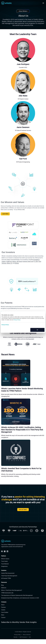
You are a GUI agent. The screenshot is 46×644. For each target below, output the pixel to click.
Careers (3, 617)
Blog (2, 592)
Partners (3, 614)
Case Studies (5, 620)
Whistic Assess (5, 566)
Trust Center (4, 569)
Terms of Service (27, 642)
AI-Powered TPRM (6, 586)
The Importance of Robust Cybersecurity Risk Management (17, 603)
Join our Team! (23, 510)
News (3, 622)
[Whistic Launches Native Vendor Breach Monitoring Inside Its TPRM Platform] (23, 373)
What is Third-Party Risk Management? (12, 597)
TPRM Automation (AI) (7, 600)
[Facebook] (2, 559)
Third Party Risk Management (9, 583)
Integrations (4, 574)
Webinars (4, 595)
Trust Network (5, 571)
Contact (3, 625)
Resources (4, 590)
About (3, 612)
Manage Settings (5, 325)
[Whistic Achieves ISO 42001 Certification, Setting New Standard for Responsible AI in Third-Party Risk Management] (23, 412)
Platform (4, 563)
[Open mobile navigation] (43, 3)
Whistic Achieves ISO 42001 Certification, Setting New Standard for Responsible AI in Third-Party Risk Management (22, 430)
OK (37, 330)
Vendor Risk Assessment (8, 580)
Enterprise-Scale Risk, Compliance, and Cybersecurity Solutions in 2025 (20, 605)
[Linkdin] (7, 559)
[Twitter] (5, 559)
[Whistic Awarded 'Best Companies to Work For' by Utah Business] (23, 453)
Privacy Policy (17, 642)
